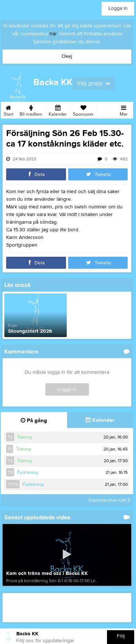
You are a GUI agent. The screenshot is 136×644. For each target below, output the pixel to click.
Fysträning (28, 472)
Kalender (58, 109)
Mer (124, 109)
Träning (24, 437)
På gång (34, 421)
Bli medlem (31, 109)
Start (9, 109)
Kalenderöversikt (109, 500)
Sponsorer (83, 109)
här (53, 34)
